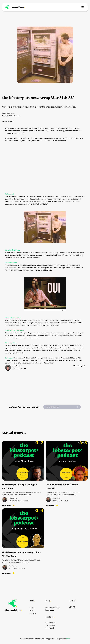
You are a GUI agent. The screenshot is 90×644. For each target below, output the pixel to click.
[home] (17, 7)
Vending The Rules (12, 250)
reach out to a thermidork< (51, 624)
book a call (50, 628)
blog (31, 610)
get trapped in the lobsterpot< (52, 609)
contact (33, 613)
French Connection (13, 318)
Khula (68, 639)
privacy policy (54, 639)
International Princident (15, 330)
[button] (83, 7)
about (32, 607)
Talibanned (9, 194)
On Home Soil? (11, 263)
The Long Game (11, 343)
